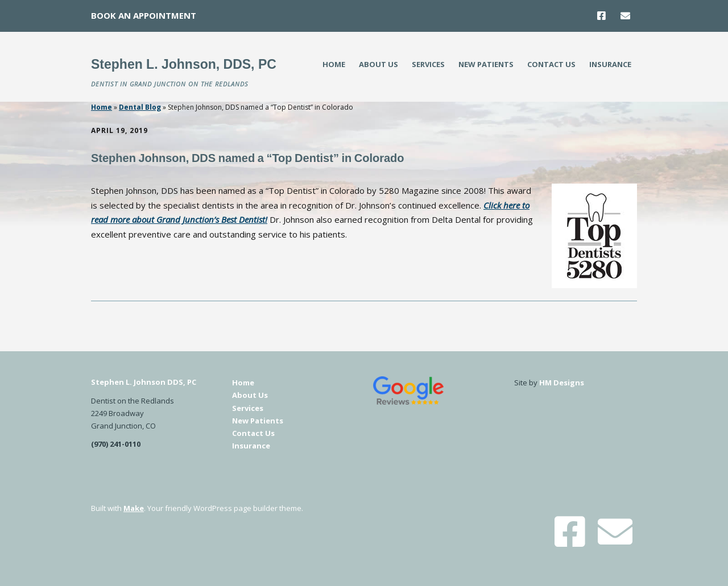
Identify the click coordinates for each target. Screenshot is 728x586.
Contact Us (551, 64)
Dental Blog (140, 107)
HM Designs (562, 383)
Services (428, 64)
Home (334, 64)
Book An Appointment (144, 15)
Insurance (610, 64)
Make (134, 508)
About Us (379, 64)
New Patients (486, 64)
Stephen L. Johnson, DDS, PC (184, 64)
